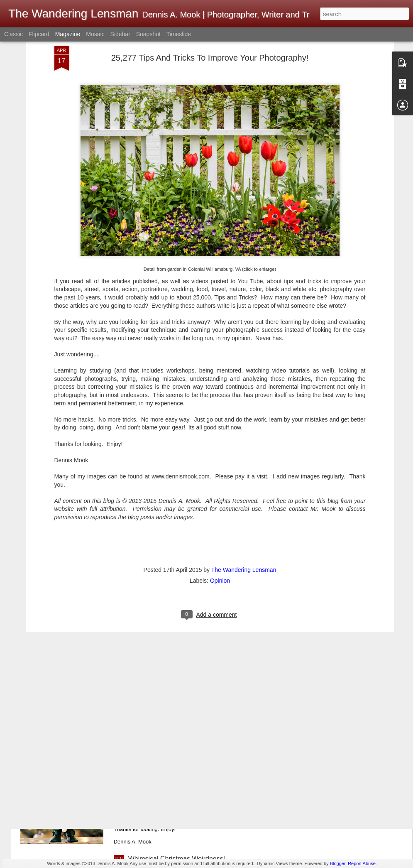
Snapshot (148, 34)
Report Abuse (362, 863)
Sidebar (120, 34)
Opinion (220, 512)
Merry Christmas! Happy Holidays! (179, 764)
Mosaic (95, 34)
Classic (13, 34)
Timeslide (179, 34)
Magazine (68, 34)
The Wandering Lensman (244, 502)
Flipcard (39, 34)
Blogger (338, 863)
